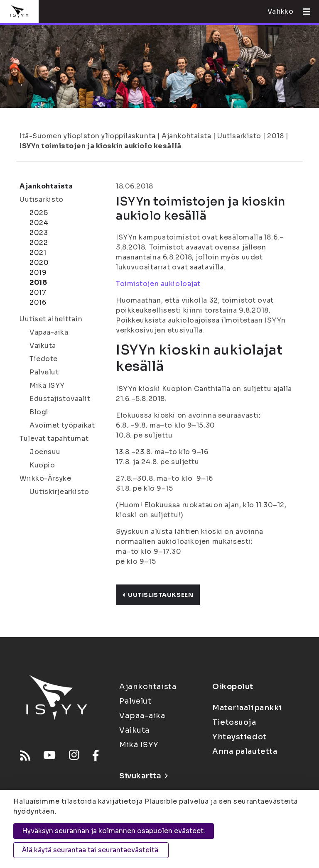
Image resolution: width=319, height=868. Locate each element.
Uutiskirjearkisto (59, 492)
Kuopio (42, 465)
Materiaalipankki (247, 708)
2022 (39, 243)
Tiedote (44, 359)
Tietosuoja (234, 722)
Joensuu (45, 452)
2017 (38, 292)
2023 (39, 233)
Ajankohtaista (186, 136)
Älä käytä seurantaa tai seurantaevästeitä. (91, 850)
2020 (39, 263)
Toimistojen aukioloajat (158, 284)
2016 (38, 302)
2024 (39, 223)
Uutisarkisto (239, 136)
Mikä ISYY (47, 385)
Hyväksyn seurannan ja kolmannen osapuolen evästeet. (114, 831)
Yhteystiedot (239, 737)
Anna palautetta (245, 751)
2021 (38, 253)
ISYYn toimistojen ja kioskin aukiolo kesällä (101, 146)
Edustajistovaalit (60, 399)
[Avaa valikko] (303, 12)
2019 (38, 273)
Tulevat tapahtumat (54, 439)
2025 (39, 213)
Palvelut (44, 372)
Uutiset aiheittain (51, 319)
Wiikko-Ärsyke (45, 478)
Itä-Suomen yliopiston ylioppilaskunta (88, 136)
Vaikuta (43, 346)
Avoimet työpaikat (62, 425)
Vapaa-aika (49, 332)
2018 (275, 136)
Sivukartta (143, 776)
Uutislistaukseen (158, 595)
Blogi (39, 412)
